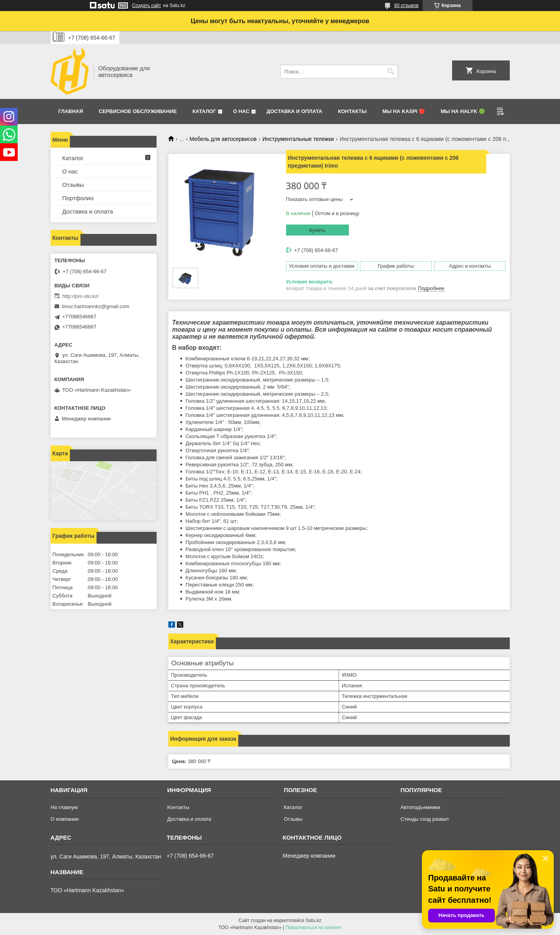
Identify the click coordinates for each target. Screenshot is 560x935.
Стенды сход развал (424, 819)
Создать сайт (147, 5)
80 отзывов (406, 5)
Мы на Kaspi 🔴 (404, 111)
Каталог (204, 111)
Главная (71, 111)
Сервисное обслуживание (138, 111)
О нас (241, 111)
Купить (317, 230)
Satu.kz (314, 920)
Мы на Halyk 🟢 (463, 111)
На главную (64, 807)
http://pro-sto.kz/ (81, 296)
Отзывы (73, 185)
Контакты (352, 111)
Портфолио (78, 198)
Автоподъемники (420, 807)
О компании (65, 819)
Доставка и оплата (294, 111)
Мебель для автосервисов (223, 139)
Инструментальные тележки (298, 139)
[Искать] (391, 72)
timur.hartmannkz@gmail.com (96, 306)
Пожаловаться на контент (313, 928)
